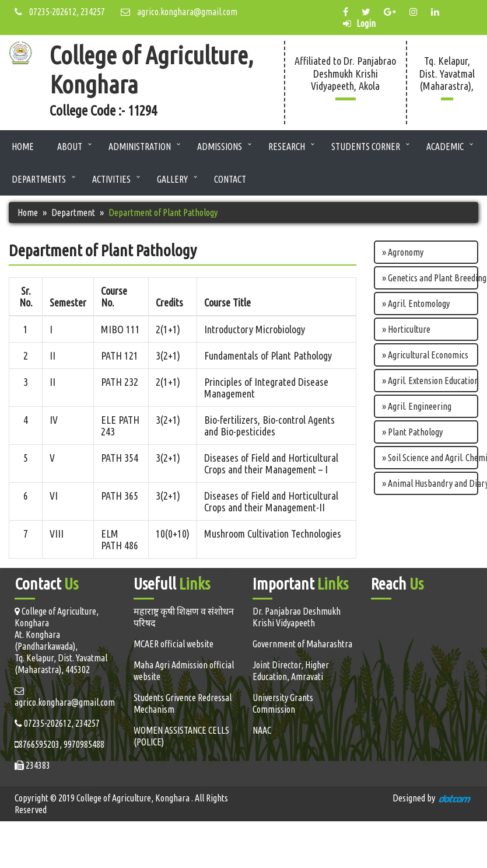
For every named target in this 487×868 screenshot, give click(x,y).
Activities (111, 179)
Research (287, 147)
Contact (230, 179)
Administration (140, 147)
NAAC (262, 730)
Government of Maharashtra (302, 644)
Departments (39, 179)
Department (73, 212)
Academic (445, 147)
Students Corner (366, 147)
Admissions (220, 147)
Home (23, 147)
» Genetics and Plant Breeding (430, 278)
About (70, 147)
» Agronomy (403, 252)
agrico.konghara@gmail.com (179, 12)
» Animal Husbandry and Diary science (430, 483)
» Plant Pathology (412, 432)
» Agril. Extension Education (430, 381)
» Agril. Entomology (416, 304)
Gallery (172, 179)
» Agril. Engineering (417, 406)
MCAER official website (174, 644)
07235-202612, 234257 (60, 12)
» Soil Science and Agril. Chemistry (430, 458)
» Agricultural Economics (425, 355)
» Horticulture (406, 329)
